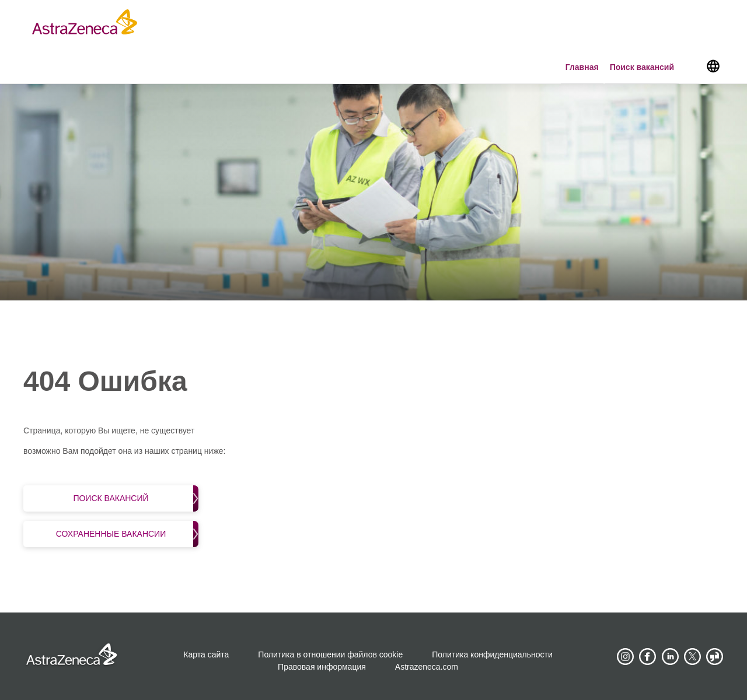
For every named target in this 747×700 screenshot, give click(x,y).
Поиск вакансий (642, 67)
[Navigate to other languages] (713, 65)
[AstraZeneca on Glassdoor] (715, 657)
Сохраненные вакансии (127, 534)
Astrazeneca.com (427, 667)
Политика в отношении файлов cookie (330, 654)
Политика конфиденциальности (492, 654)
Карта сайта (206, 654)
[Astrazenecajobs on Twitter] (693, 657)
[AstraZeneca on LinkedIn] (670, 657)
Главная (582, 67)
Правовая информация (322, 667)
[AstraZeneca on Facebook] (648, 657)
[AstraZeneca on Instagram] (625, 657)
